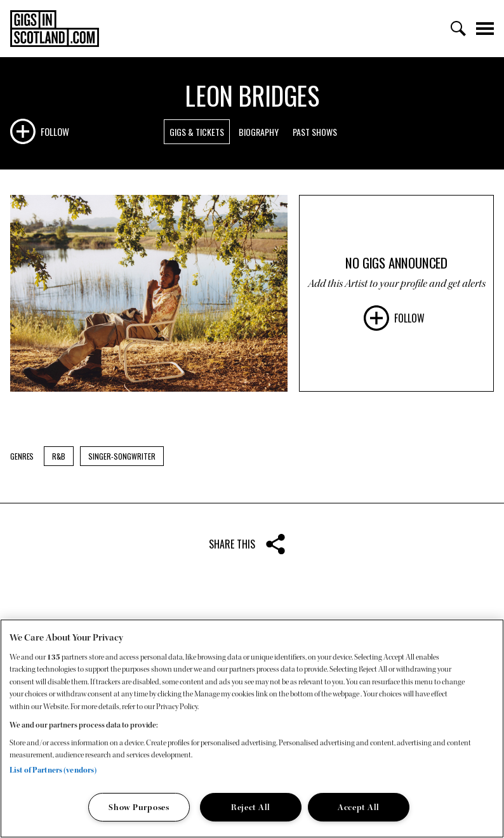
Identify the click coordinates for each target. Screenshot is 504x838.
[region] (252, 728)
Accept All (359, 807)
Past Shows (315, 132)
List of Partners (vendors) (53, 770)
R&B (59, 456)
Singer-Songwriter (122, 456)
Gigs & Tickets (197, 132)
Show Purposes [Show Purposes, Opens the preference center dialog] (139, 807)
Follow (55, 131)
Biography (259, 132)
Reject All (251, 807)
